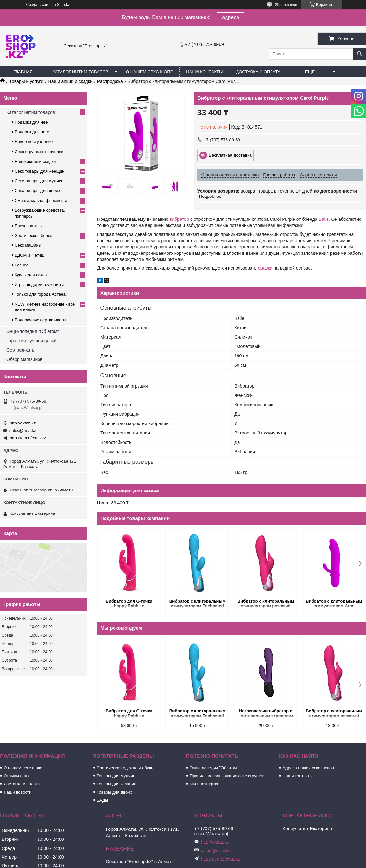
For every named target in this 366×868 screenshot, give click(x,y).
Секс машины (28, 245)
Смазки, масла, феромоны (41, 201)
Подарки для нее (31, 122)
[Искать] (360, 54)
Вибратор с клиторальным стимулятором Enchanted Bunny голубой (197, 604)
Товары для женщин (116, 784)
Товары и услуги (26, 81)
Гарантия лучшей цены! (31, 341)
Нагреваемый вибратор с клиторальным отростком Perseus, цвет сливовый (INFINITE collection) (266, 714)
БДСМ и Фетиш (29, 255)
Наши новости (17, 792)
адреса (231, 17)
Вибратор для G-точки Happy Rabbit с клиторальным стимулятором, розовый (129, 604)
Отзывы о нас (17, 776)
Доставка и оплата (258, 72)
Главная (23, 72)
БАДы (103, 800)
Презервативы (29, 226)
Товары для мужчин (116, 776)
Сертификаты (21, 350)
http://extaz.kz (23, 423)
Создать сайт (38, 5)
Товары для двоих (115, 792)
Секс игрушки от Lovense (39, 152)
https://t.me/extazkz (28, 438)
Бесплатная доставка (230, 155)
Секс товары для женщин (39, 171)
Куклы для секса (31, 275)
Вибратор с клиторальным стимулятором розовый (266, 603)
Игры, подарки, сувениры (39, 284)
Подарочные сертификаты (40, 320)
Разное (22, 265)
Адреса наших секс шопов (308, 768)
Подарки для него (32, 132)
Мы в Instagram (205, 784)
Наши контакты (204, 72)
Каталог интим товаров (80, 72)
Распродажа (110, 81)
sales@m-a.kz (23, 430)
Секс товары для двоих (37, 191)
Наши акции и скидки (70, 81)
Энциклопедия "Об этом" (33, 331)
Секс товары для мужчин (39, 181)
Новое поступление (34, 142)
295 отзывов (286, 5)
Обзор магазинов (24, 359)
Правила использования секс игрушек (227, 776)
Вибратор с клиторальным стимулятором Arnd (334, 603)
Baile (324, 219)
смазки (265, 268)
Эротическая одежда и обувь (125, 768)
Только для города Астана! (41, 294)
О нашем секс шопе (149, 72)
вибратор (179, 219)
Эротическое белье (33, 236)
